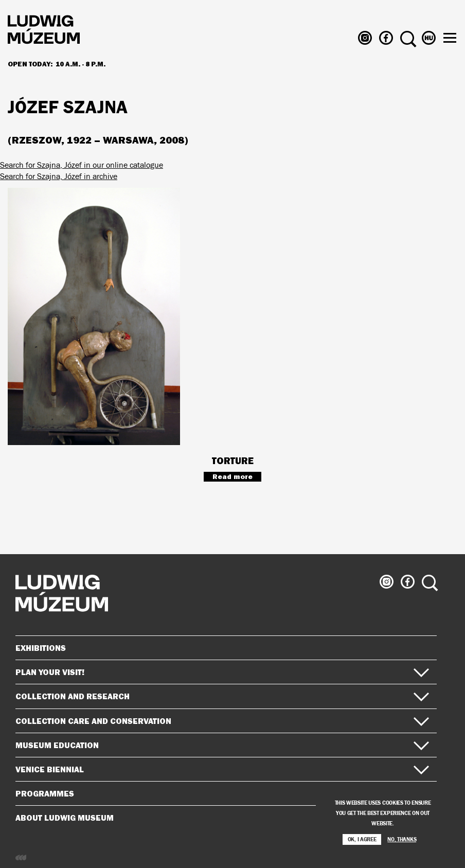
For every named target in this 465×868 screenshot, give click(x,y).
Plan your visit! (222, 672)
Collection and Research (222, 696)
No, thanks (402, 843)
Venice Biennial (222, 769)
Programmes (45, 793)
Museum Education (222, 745)
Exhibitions (41, 648)
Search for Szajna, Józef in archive (59, 176)
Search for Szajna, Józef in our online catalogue (82, 165)
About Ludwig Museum (222, 818)
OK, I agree (362, 843)
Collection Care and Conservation (222, 721)
